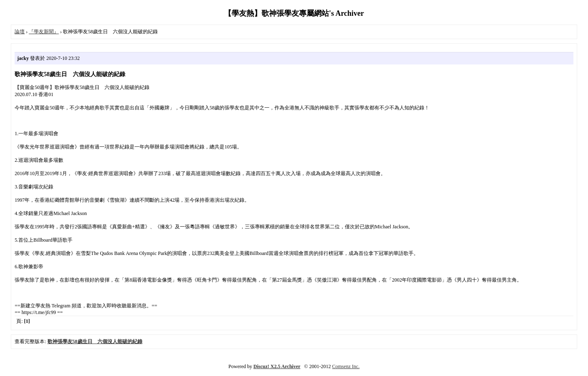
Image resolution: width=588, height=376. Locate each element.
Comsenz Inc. (346, 366)
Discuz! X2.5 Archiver (277, 366)
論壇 (20, 32)
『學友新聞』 (44, 32)
